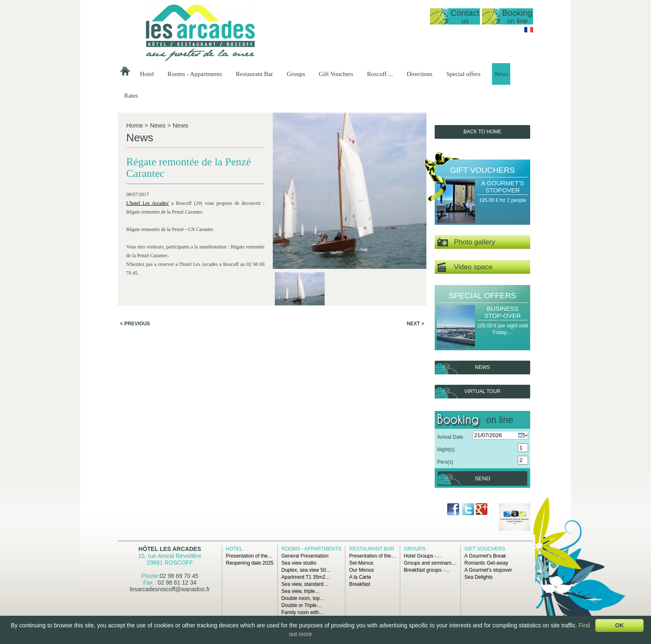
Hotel (147, 74)
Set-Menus (361, 563)
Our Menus (361, 570)
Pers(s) (445, 462)
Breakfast (360, 584)
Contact (465, 16)
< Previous (135, 324)
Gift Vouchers (336, 74)
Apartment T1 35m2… (306, 577)
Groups (296, 74)
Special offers (464, 74)
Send (482, 478)
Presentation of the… (249, 556)
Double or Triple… (302, 605)
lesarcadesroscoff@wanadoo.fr (170, 589)
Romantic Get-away (486, 563)
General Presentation (305, 556)
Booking (517, 16)
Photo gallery (466, 242)
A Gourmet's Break (485, 556)
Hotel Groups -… (423, 556)
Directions (419, 74)
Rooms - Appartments (195, 74)
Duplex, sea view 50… (306, 570)
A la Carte (360, 577)
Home (135, 125)
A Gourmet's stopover (503, 187)
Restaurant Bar (255, 74)
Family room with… (303, 612)
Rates (131, 96)
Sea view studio (299, 563)
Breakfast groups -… (427, 570)
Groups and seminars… (430, 563)
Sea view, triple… (301, 591)
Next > (416, 324)
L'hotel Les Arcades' (148, 203)
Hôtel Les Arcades (170, 549)
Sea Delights (479, 577)
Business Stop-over (502, 312)
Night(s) (446, 450)
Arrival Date (450, 437)
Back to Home (482, 132)
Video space (465, 267)
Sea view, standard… (305, 584)
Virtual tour (483, 391)
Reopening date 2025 (250, 563)
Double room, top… (303, 598)
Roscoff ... (380, 74)
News (501, 74)
